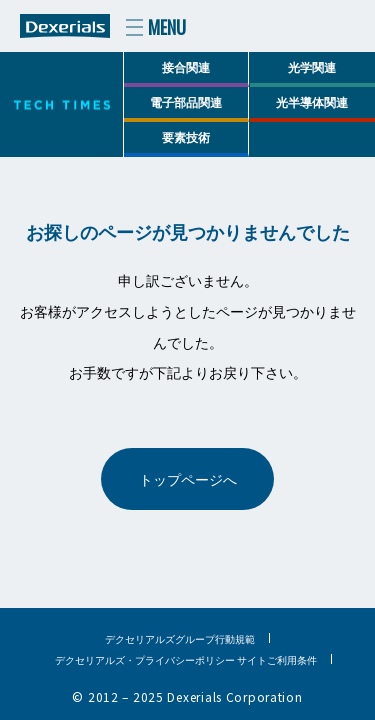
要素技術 (186, 136)
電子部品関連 (186, 101)
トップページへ (188, 478)
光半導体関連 (312, 101)
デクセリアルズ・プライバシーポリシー (145, 659)
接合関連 (186, 66)
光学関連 (312, 66)
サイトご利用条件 (277, 659)
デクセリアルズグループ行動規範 (180, 638)
